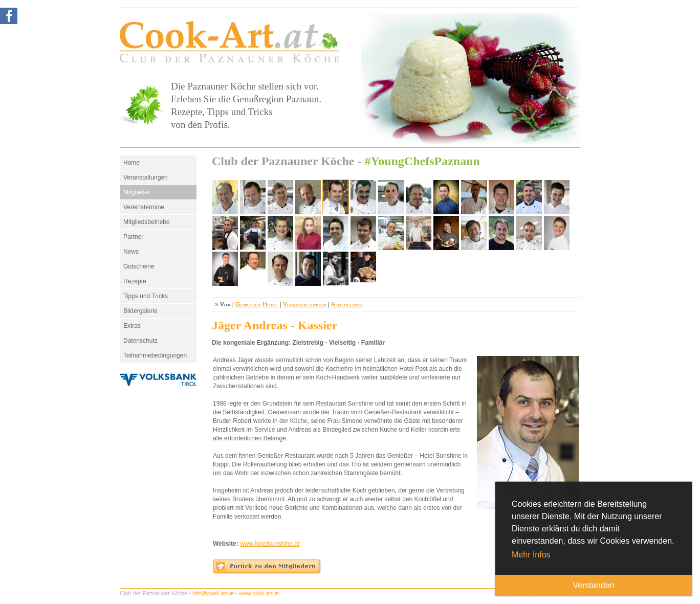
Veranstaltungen (146, 177)
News (131, 252)
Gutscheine (139, 266)
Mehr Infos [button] (531, 555)
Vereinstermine (144, 207)
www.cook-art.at (259, 593)
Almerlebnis (347, 304)
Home (132, 163)
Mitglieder (137, 192)
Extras (132, 326)
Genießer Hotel (257, 304)
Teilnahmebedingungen (155, 355)
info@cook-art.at (213, 593)
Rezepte (135, 281)
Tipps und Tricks (146, 296)
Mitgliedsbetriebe (147, 222)
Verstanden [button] (594, 585)
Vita (225, 304)
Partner (133, 237)
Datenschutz (140, 341)
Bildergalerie (140, 311)
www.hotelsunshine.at (270, 544)
